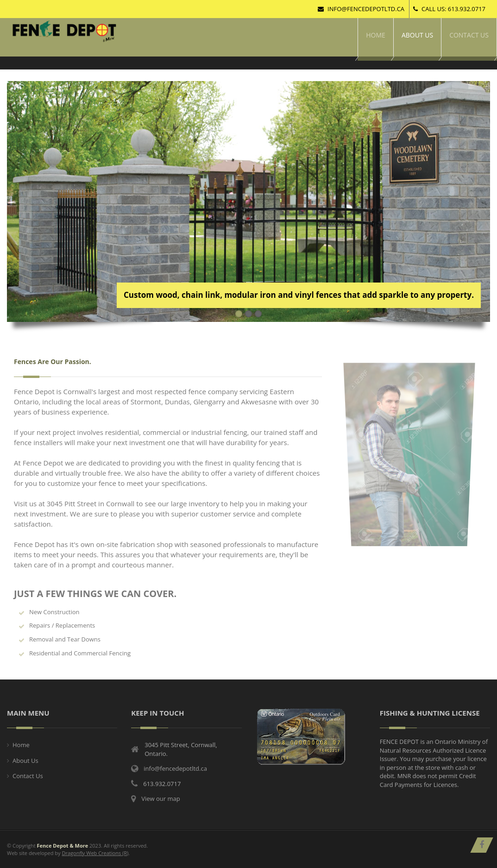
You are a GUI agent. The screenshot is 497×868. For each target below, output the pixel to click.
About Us (25, 761)
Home (21, 745)
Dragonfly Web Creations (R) (95, 853)
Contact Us (28, 776)
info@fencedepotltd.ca (361, 9)
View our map (160, 799)
